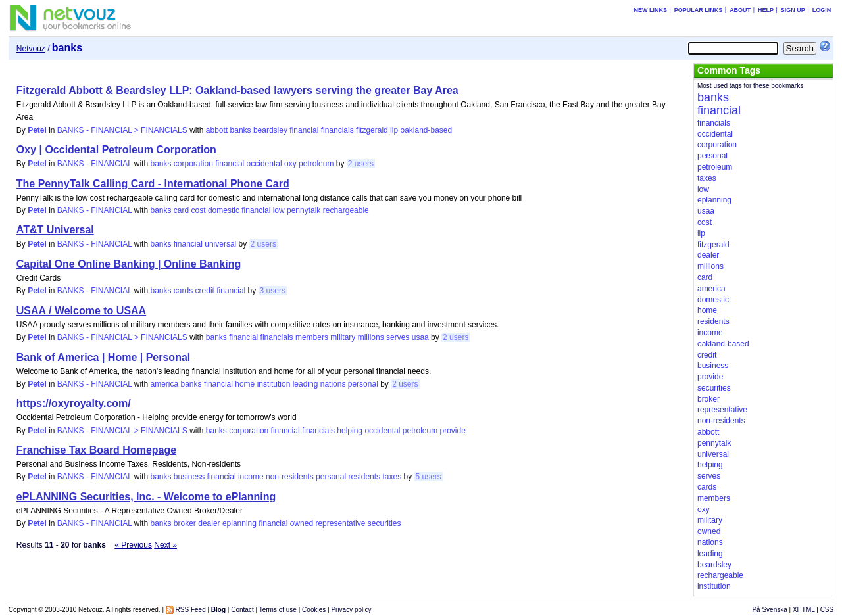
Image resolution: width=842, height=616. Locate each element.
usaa (420, 337)
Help (766, 10)
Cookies (314, 610)
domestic (224, 210)
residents (364, 477)
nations (333, 384)
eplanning (239, 523)
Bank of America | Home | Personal (103, 357)
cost (199, 210)
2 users (361, 164)
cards (183, 291)
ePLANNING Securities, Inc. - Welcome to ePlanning (146, 497)
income (251, 477)
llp (394, 130)
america (164, 384)
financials (337, 130)
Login (822, 10)
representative (340, 523)
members (312, 337)
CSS (827, 610)
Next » (165, 545)
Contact (242, 610)
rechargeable (346, 210)
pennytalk (304, 210)
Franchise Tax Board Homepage (96, 450)
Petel (37, 130)
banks (241, 130)
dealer (209, 523)
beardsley (270, 130)
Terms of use (278, 610)
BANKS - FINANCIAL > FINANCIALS (122, 130)
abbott (217, 130)
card (181, 210)
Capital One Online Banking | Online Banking (129, 264)
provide (453, 431)
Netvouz (31, 49)
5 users (429, 477)
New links (650, 10)
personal (363, 384)
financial (304, 130)
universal (220, 244)
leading (306, 384)
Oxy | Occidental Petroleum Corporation (116, 150)
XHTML (804, 610)
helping (350, 431)
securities (384, 523)
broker (185, 523)
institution (274, 384)
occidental (264, 164)
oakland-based (426, 130)
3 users (273, 291)
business (189, 477)
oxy (290, 164)
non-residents (290, 477)
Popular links (699, 10)
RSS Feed (191, 610)
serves (398, 337)
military (343, 337)
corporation (193, 164)
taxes (392, 477)
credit (205, 291)
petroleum (316, 164)
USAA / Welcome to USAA (81, 311)
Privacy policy (351, 610)
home (245, 384)
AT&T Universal (55, 230)
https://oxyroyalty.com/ (74, 403)
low (279, 210)
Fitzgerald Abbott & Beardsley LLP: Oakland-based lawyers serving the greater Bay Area (237, 90)
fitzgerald (372, 130)
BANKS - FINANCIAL (95, 164)
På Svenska (769, 610)
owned (302, 523)
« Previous (133, 545)
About (740, 10)
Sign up (793, 10)
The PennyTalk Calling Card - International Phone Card (153, 184)
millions (371, 337)
